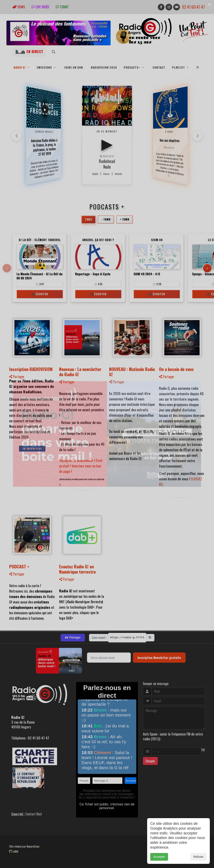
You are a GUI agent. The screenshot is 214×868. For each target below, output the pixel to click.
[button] (197, 136)
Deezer (106, 174)
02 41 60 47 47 (193, 7)
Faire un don (74, 67)
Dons (19, 7)
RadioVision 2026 (104, 67)
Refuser (198, 857)
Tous (88, 219)
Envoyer (150, 761)
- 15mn (106, 219)
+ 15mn (125, 219)
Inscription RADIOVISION (31, 369)
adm (14, 851)
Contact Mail (34, 814)
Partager (17, 377)
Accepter (159, 857)
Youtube (118, 174)
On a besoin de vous (176, 369)
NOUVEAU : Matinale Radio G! (132, 372)
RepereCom (33, 846)
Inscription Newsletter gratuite (159, 657)
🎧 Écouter (40, 294)
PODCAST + (19, 566)
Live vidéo (40, 7)
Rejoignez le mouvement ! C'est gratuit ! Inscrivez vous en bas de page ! (81, 466)
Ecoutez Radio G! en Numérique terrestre (77, 569)
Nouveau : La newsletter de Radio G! (80, 372)
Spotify (95, 174)
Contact (159, 67)
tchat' (62, 7)
